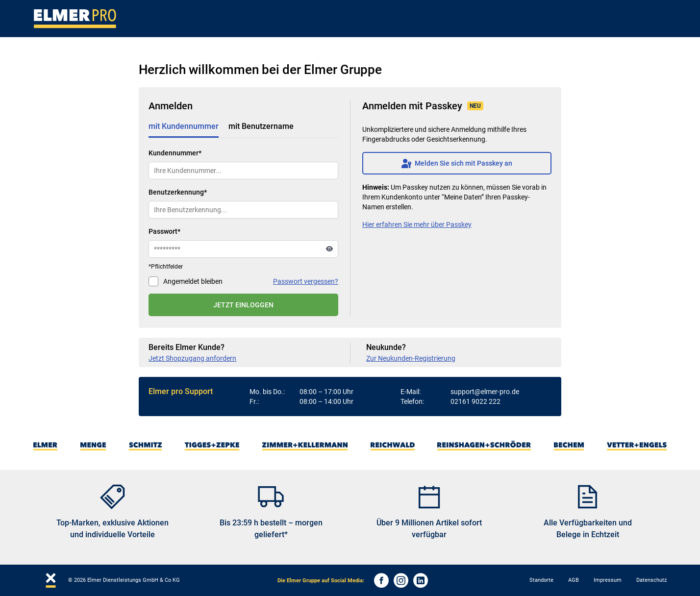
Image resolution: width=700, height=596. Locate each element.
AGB (574, 580)
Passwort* (164, 231)
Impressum (608, 580)
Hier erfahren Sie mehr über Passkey (417, 224)
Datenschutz (651, 580)
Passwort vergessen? (306, 281)
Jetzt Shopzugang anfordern (192, 358)
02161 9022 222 (475, 401)
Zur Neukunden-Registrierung (411, 358)
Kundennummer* (175, 153)
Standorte (541, 580)
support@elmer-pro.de (485, 392)
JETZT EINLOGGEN (243, 305)
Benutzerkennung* (178, 192)
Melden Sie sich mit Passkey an (457, 163)
